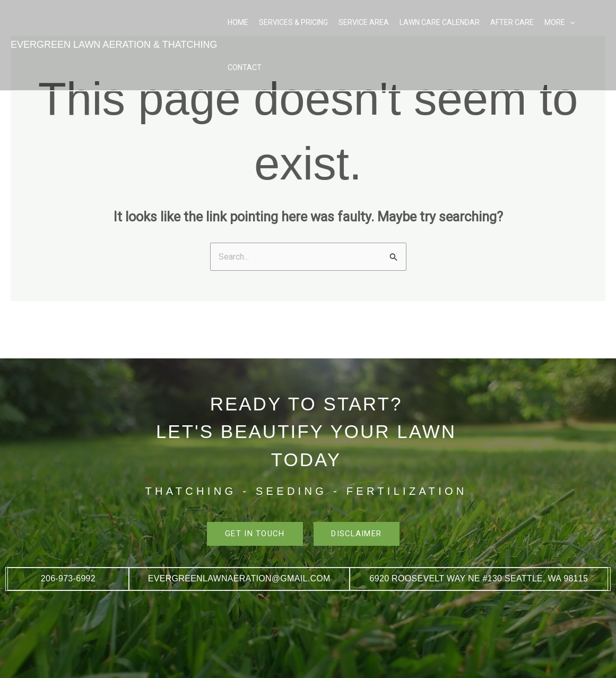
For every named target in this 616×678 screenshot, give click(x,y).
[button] (570, 23)
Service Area (364, 22)
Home (238, 22)
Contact (245, 67)
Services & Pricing (293, 22)
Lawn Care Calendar (440, 22)
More (559, 23)
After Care (512, 22)
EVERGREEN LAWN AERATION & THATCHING (114, 45)
